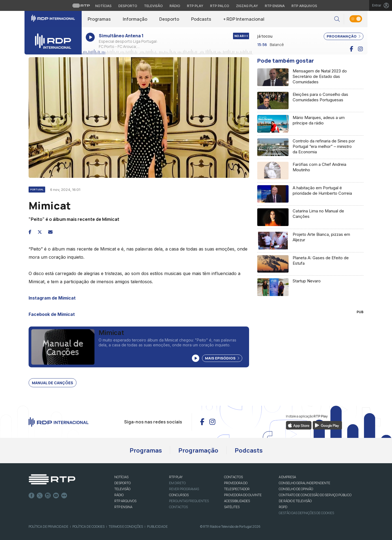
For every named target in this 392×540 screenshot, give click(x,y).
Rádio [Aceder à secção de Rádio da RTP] (175, 6)
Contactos (178, 507)
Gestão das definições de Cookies (306, 513)
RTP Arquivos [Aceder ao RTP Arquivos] (304, 6)
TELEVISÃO (122, 489)
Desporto (169, 19)
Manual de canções (53, 383)
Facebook (32, 496)
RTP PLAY (176, 477)
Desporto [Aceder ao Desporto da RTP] (128, 6)
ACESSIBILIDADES (237, 501)
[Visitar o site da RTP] (81, 5)
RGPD (283, 507)
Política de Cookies (88, 527)
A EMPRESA (287, 477)
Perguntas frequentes (189, 501)
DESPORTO (122, 483)
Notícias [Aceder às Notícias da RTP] (103, 6)
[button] (337, 19)
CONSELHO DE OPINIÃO (296, 489)
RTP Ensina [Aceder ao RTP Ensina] (275, 6)
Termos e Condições (126, 527)
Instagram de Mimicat (52, 298)
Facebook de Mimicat (52, 314)
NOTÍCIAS (121, 477)
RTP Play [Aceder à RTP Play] (195, 6)
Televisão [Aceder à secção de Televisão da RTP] (153, 6)
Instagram (48, 496)
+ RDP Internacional (244, 19)
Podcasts (201, 19)
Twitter (40, 496)
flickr (64, 496)
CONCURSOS (179, 495)
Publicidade (157, 527)
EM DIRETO (177, 483)
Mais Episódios (222, 358)
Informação (135, 19)
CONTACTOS (233, 477)
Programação (198, 450)
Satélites (232, 507)
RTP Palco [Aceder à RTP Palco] (220, 6)
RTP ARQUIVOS (125, 501)
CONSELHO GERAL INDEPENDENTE (304, 483)
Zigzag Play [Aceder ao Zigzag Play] (247, 6)
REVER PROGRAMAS (184, 489)
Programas (99, 19)
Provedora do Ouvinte (243, 495)
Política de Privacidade (48, 527)
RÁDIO (119, 495)
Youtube (56, 496)
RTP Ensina (123, 507)
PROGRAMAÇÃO (344, 36)
